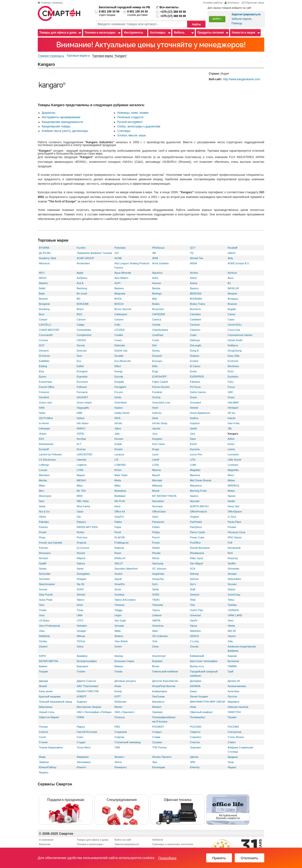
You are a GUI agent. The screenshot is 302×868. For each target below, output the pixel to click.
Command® (46, 335)
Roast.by (233, 558)
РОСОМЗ (196, 727)
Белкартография (87, 661)
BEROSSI (196, 294)
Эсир (231, 762)
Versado (119, 626)
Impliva (194, 418)
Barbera (119, 288)
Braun (80, 309)
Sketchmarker (47, 584)
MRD (80, 496)
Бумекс (43, 666)
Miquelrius (196, 486)
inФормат (45, 428)
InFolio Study (160, 423)
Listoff (156, 460)
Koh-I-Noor (159, 444)
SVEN (156, 595)
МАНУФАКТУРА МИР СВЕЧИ (208, 702)
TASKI (156, 600)
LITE (193, 460)
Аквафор (82, 656)
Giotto (118, 397)
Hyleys (81, 418)
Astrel (193, 278)
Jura (192, 434)
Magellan (195, 470)
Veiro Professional (49, 626)
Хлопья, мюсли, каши (131, 135)
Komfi (193, 444)
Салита (43, 732)
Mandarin (44, 475)
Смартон (195, 732)
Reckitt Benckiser (200, 548)
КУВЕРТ (82, 696)
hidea (42, 413)
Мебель (179, 33)
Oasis (80, 512)
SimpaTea (158, 579)
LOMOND (120, 465)
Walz (155, 631)
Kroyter (119, 449)
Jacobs (156, 428)
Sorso (118, 589)
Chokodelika (84, 330)
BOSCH (119, 304)
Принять (219, 858)
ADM (155, 258)
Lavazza (119, 454)
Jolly (117, 434)
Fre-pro (119, 392)
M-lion (118, 470)
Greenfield (120, 403)
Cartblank (195, 319)
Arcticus (232, 273)
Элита (118, 762)
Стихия (43, 742)
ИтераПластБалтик (164, 686)
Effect (118, 366)
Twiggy (118, 610)
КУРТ (118, 696)
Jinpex (43, 434)
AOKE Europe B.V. (239, 263)
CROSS (81, 340)
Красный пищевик (50, 696)
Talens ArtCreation (125, 600)
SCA (193, 569)
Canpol (43, 319)
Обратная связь (253, 3)
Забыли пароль (242, 19)
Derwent (44, 351)
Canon (231, 314)
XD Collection (160, 636)
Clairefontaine (160, 330)
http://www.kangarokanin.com (242, 79)
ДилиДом (195, 681)
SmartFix (120, 584)
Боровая (157, 661)
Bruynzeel (158, 309)
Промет (232, 717)
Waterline (195, 631)
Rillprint (81, 558)
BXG (79, 314)
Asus (231, 278)
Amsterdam (83, 263)
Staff (193, 589)
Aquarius (157, 273)
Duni (79, 356)
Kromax (81, 449)
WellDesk (44, 636)
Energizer (82, 371)
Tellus (231, 600)
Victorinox (158, 626)
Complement (84, 335)
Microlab (157, 480)
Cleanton (195, 330)
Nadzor (194, 496)
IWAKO (81, 428)
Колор (118, 691)
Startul (231, 589)
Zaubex (43, 646)
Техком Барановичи (51, 747)
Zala (230, 641)
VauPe (194, 621)
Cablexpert (121, 314)
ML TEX (81, 491)
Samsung (158, 563)
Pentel (43, 532)
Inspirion (195, 423)
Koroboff (44, 449)
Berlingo (157, 294)
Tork (192, 605)
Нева (193, 707)
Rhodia (156, 553)
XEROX (195, 636)
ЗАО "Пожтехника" (88, 686)
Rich (230, 553)
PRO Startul (235, 537)
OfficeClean (159, 512)
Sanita (43, 569)
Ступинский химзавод (128, 742)
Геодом (43, 671)
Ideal (155, 418)
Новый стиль (47, 712)
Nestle (231, 501)
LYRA (80, 470)
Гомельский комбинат (165, 671)
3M (154, 253)
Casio (231, 319)
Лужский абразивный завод (55, 702)
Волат (156, 666)
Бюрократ (83, 666)
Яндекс (232, 767)
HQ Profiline (46, 418)
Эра (155, 762)
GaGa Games (198, 392)
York (155, 641)
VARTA (156, 621)
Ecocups (157, 361)
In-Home (44, 423)
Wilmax (81, 636)
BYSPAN (44, 248)
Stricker (81, 595)
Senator (232, 574)
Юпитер (195, 767)
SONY (80, 589)
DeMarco (233, 345)
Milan (42, 486)
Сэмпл (232, 742)
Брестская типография (204, 661)
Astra (155, 278)
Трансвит (195, 747)
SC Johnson (159, 569)
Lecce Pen (196, 454)
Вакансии (45, 844)
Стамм (156, 737)
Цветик (194, 757)
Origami (195, 517)
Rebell (156, 548)
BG (79, 299)
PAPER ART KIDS (87, 527)
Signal (118, 579)
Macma (156, 470)
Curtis (156, 340)
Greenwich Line (161, 403)
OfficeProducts (198, 512)
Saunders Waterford (126, 569)
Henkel (194, 408)
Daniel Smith (235, 340)
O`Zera (232, 517)
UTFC (80, 621)
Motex (231, 491)
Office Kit (120, 512)
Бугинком (233, 661)
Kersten (119, 439)
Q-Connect (83, 548)
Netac (42, 506)
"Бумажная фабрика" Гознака (94, 253)
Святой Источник (87, 732)
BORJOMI (83, 304)
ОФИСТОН (234, 712)
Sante (80, 569)
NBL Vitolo (83, 501)
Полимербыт (198, 717)
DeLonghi (195, 345)
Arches (194, 273)
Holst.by (157, 413)
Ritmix (156, 558)
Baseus (194, 288)
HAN (42, 408)
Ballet (42, 288)
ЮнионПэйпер (48, 767)
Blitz (155, 299)
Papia (118, 527)
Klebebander (46, 444)
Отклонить (250, 858)
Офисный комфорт (201, 712)
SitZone (194, 579)
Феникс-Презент (162, 757)
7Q (192, 253)
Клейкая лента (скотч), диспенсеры (65, 131)
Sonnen (232, 584)
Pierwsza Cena (236, 532)
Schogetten (83, 574)
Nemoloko (158, 501)
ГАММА (232, 666)
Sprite (156, 589)
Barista (156, 288)
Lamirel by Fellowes (50, 454)
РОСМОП (158, 727)
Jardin (193, 428)
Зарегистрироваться (127, 844)
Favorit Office (47, 387)
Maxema (195, 475)
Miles (80, 486)
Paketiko (44, 522)
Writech (119, 636)
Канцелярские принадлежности (62, 122)
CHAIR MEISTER (49, 330)
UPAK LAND (235, 615)
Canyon (119, 319)
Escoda (119, 377)
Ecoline (194, 361)
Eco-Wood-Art (123, 361)
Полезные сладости (130, 117)
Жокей (43, 686)
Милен (118, 707)
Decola (81, 345)
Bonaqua (233, 299)
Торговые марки (77, 56)
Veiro (231, 621)
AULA (80, 283)
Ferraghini (120, 387)
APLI (42, 273)
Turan (80, 610)
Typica (156, 610)
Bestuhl (43, 299)
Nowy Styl (233, 506)
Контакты (232, 3)
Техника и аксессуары (100, 33)
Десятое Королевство (165, 681)
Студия (81, 742)
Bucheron (195, 309)
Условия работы (213, 3)
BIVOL (118, 299)
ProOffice (195, 543)
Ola (79, 517)
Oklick (42, 517)
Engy (155, 371)
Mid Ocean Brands (201, 480)
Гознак (118, 671)
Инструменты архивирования (61, 117)
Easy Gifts (234, 356)
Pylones (44, 548)
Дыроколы (49, 113)
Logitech (82, 465)
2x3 (117, 253)
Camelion (195, 314)
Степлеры (124, 131)
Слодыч (157, 732)
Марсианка (46, 707)
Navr (42, 501)
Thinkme (119, 605)
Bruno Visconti (123, 309)
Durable (119, 356)
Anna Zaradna (160, 263)
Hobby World (122, 413)
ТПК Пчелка (159, 747)
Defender (120, 345)
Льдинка (82, 702)
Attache (43, 283)
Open (155, 517)
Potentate (120, 248)
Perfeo (80, 532)
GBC (231, 392)
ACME (118, 258)
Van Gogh (120, 621)
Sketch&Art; (235, 579)
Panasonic (158, 522)
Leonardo (233, 454)
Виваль (119, 666)
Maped (81, 475)
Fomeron (44, 392)
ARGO (43, 278)
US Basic (44, 621)
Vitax (42, 631)
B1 (229, 283)
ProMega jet (121, 543)
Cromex (44, 340)
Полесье (120, 717)
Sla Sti (80, 584)
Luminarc (233, 465)
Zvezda (194, 646)
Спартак (119, 737)
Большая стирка (124, 661)
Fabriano (195, 382)
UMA (80, 615)
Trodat (43, 610)
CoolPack (158, 335)
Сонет (43, 737)
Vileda (231, 626)
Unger (118, 615)
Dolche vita (121, 351)
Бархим (232, 656)
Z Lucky (195, 641)
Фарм (42, 757)
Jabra (118, 428)
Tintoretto (158, 605)
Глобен (81, 671)
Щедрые (233, 757)
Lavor (155, 454)
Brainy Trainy (197, 304)
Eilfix (155, 366)
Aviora (194, 283)
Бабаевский (197, 656)
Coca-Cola (234, 330)
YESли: (81, 641)
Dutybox (195, 356)
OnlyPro (119, 517)
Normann (157, 506)
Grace (193, 397)
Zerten (118, 646)
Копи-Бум (233, 691)
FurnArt (81, 248)
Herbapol (233, 408)
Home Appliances (200, 413)
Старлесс (196, 737)
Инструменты (133, 33)
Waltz (118, 631)
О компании (46, 840)
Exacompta (45, 382)
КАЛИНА (195, 686)
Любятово (120, 702)
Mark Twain (121, 475)
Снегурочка (235, 732)
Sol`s (193, 584)
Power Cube (197, 537)
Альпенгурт (159, 656)
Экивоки (44, 762)
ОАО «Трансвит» (125, 712)
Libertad (81, 460)
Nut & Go (44, 512)
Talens (80, 600)
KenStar (81, 439)
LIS (116, 460)
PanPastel (196, 522)
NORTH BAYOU (199, 506)
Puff (230, 543)
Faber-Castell (160, 382)
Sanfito (232, 563)
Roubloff (233, 248)
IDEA (117, 418)
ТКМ (117, 747)
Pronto (156, 543)
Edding (43, 366)
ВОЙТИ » (217, 19)
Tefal (193, 600)
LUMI (193, 465)
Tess (42, 605)
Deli (154, 345)
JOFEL (81, 434)
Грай (231, 671)
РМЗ (117, 727)
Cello (117, 325)
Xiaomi (232, 636)
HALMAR (233, 403)
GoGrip (156, 397)
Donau (156, 351)
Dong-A (194, 351)
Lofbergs (44, 465)
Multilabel (120, 496)
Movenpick (45, 496)
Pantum (43, 527)
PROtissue (158, 248)
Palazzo (81, 522)
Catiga (80, 325)
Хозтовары (158, 33)
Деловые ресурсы (125, 681)
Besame (232, 294)
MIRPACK (233, 486)
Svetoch (195, 595)
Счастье (195, 742)
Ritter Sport (197, 558)
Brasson (232, 304)
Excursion (82, 382)
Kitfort (231, 439)
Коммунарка (160, 691)
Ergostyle (82, 377)
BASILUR (233, 288)
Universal (195, 615)
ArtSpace (82, 278)
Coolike (119, 335)
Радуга (81, 727)
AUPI (117, 283)
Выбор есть (197, 666)
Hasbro (119, 408)
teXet (80, 605)
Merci (231, 475)
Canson (81, 319)
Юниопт (81, 767)
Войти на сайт (123, 840)
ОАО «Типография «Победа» (94, 712)
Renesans (45, 553)
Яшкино (44, 772)
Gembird (44, 397)
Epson (43, 377)
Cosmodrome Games (240, 335)
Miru (41, 491)
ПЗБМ (80, 717)
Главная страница (50, 3)
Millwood (157, 486)
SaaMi (43, 563)
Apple (80, 273)
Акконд (119, 656)
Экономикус (84, 762)
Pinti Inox (82, 537)
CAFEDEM (159, 314)
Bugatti (232, 309)
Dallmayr (195, 340)
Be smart (82, 294)
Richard (43, 558)
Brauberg (44, 309)
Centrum (195, 325)
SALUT (119, 563)
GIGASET (82, 397)
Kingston (157, 439)
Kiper (193, 439)
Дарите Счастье (86, 681)
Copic (193, 335)
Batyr (42, 294)
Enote (193, 371)
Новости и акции (243, 33)
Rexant (81, 553)
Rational (119, 548)
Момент (157, 707)
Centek (156, 325)
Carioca (157, 319)
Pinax (42, 537)
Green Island (84, 403)
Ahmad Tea (196, 258)
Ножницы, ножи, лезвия (133, 113)
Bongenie (44, 304)
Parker (156, 527)
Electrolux (233, 366)
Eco (79, 361)
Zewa (155, 646)
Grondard (195, 403)
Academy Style (48, 258)
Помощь (237, 23)
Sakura (81, 563)
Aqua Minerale (123, 273)
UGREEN (233, 610)
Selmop (194, 574)
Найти (196, 25)
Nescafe (195, 501)
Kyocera (195, 449)
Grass (231, 397)
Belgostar (120, 294)
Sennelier (44, 579)
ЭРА (193, 762)
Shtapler (82, 579)
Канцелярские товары (56, 126)
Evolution (233, 377)
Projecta (81, 543)
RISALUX (120, 558)
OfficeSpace (235, 512)
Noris (117, 506)
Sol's (155, 584)
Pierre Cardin (198, 532)
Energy (119, 371)
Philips (156, 532)
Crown (118, 340)
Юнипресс (121, 767)
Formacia (82, 392)
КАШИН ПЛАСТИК (88, 691)
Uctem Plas (197, 610)
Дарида (43, 681)
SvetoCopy (234, 595)
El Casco (195, 366)
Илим (118, 686)
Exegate (119, 382)
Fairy (231, 382)
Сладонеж (121, 732)
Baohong (82, 288)
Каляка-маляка (237, 686)
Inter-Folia (234, 423)
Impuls (231, 418)
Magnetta (233, 470)
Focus (231, 387)
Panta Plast (234, 522)
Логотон (232, 696)
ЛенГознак (158, 696)
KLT (79, 444)
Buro (42, 314)
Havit (155, 408)
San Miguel (196, 563)
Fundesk (157, 392)
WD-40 (232, 631)
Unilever (157, 615)
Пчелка (43, 727)
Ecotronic (233, 361)
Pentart (232, 527)
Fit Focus (195, 387)
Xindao (43, 641)
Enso (231, 371)
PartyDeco (196, 527)
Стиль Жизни (236, 737)
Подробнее (168, 858)
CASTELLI (45, 325)
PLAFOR (120, 537)
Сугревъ (157, 742)
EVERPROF (197, 377)
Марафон (233, 702)
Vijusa (193, 626)
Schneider (234, 569)
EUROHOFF (159, 377)
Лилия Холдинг (199, 696)
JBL (230, 428)
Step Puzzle (46, 595)
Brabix (156, 304)
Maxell (156, 475)
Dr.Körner (44, 356)
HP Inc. (232, 413)
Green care (45, 403)
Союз (80, 737)
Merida (43, 480)
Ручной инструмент (130, 122)
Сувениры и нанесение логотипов (173, 844)
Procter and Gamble (50, 543)
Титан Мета (84, 747)
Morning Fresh (198, 491)
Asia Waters (121, 278)
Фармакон (83, 757)
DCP (42, 345)
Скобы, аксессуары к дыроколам (139, 126)
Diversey (82, 351)
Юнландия (159, 767)
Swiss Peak (46, 600)
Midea (231, 480)
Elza (41, 371)
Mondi (156, 491)
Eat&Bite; (44, 361)
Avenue (157, 283)
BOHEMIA (196, 299)
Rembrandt (234, 548)
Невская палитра (238, 707)
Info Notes (83, 423)
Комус (194, 691)
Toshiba (232, 605)
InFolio (118, 423)
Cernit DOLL (235, 325)
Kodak (118, 444)
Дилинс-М (234, 681)
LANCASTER (84, 454)
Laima (231, 449)
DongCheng (235, 351)
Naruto (232, 496)
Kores (231, 444)
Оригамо (157, 712)
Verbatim (82, 626)
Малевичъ (158, 702)
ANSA (193, 263)
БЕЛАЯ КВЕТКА (49, 661)
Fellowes (82, 387)
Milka (117, 486)
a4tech (232, 253)
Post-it (156, 537)
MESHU (81, 480)
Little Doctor (235, 460)
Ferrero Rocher (161, 387)
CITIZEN (120, 330)
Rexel (118, 553)
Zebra (80, 646)
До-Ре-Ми (45, 253)
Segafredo (158, 574)
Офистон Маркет (49, 717)
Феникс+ (120, 757)
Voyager (81, 631)
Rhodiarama (197, 553)
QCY (193, 248)
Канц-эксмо (46, 691)
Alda (230, 258)
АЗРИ (42, 656)
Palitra (118, 522)
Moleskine (120, 491)
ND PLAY (120, 501)
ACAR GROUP (85, 258)
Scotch (118, 574)
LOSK (156, 465)
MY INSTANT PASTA (164, 496)
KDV (42, 439)
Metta (118, 480)
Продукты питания (211, 33)
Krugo (156, 449)
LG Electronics (47, 460)
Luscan (43, 470)
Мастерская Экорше (89, 707)
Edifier (80, 366)
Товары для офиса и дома (58, 33)
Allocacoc (44, 263)
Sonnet (43, 589)
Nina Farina (83, 506)
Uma (42, 615)
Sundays (120, 595)
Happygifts (83, 408)
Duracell (157, 356)
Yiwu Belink (121, 641)
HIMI (79, 413)
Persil (118, 532)
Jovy (155, 434)
